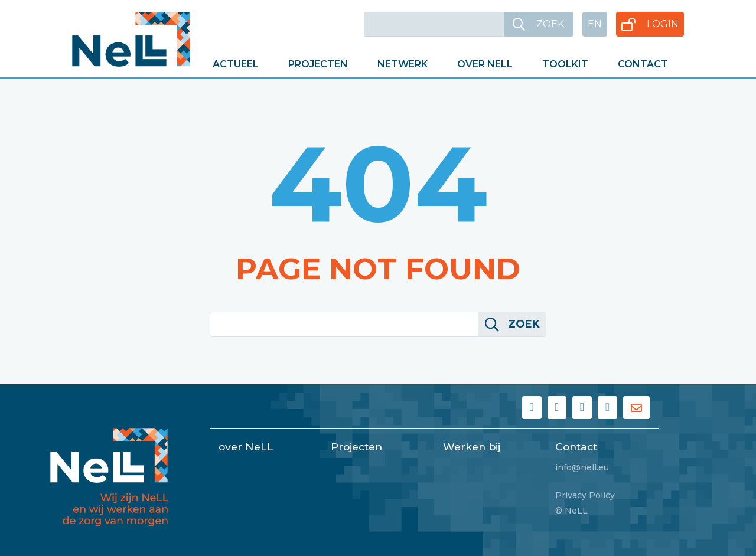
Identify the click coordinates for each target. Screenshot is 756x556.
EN (595, 24)
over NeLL (246, 447)
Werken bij (472, 447)
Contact (643, 64)
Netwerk (403, 64)
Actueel (236, 64)
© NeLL (571, 511)
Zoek (512, 324)
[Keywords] (434, 24)
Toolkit (565, 64)
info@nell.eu (582, 467)
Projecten (318, 64)
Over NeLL (485, 64)
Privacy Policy (585, 495)
